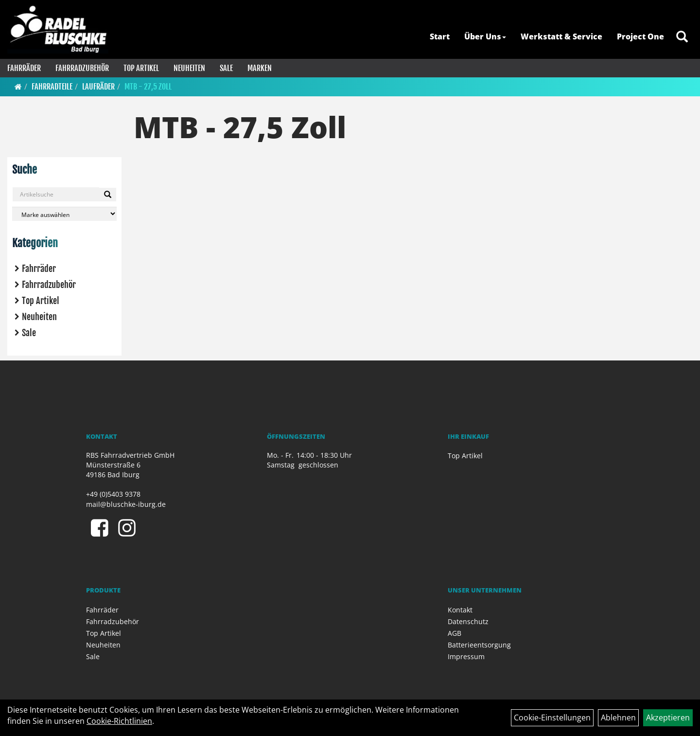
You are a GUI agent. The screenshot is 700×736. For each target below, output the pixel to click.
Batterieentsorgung (479, 645)
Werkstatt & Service (561, 36)
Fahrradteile (52, 87)
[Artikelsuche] (682, 37)
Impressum (466, 656)
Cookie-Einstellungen (552, 718)
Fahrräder (24, 68)
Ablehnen (618, 718)
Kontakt (460, 610)
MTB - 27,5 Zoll (148, 87)
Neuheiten (189, 68)
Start (440, 36)
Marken (260, 68)
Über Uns (485, 36)
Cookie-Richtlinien (119, 721)
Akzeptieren (668, 718)
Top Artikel (141, 68)
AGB (455, 633)
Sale (226, 68)
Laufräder (98, 87)
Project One (640, 36)
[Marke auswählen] (64, 214)
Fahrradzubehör (82, 68)
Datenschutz (468, 621)
